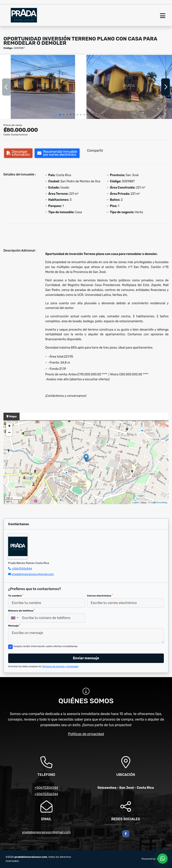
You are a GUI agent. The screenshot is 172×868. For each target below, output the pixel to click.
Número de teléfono (21, 610)
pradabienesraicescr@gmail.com (33, 574)
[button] (60, 115)
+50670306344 (22, 569)
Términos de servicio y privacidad (60, 666)
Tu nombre (16, 595)
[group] (43, 87)
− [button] (9, 433)
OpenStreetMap (159, 502)
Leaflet (136, 502)
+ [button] (9, 426)
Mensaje (14, 625)
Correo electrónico (100, 595)
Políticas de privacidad (86, 734)
